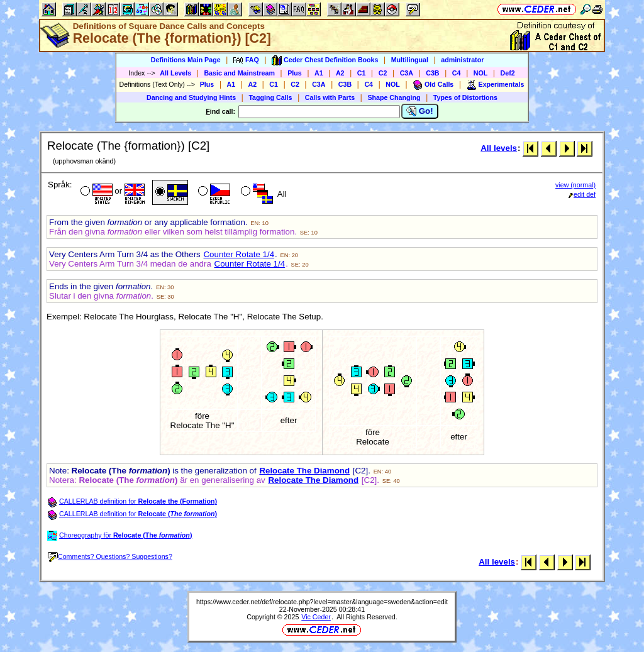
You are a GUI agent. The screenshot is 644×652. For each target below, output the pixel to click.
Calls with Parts (330, 97)
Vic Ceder (316, 617)
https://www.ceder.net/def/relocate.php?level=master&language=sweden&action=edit (322, 602)
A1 (319, 73)
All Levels (175, 73)
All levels (499, 148)
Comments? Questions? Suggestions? (110, 556)
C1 (362, 73)
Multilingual (410, 60)
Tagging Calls (270, 97)
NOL (481, 73)
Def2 (508, 73)
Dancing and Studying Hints (191, 97)
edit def (582, 194)
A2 (340, 73)
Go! (420, 111)
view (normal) (575, 185)
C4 (457, 73)
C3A (407, 73)
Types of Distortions (465, 97)
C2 (383, 73)
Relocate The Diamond (304, 471)
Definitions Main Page (186, 60)
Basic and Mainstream (239, 73)
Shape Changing (394, 97)
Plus (295, 73)
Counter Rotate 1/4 (239, 254)
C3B (432, 73)
